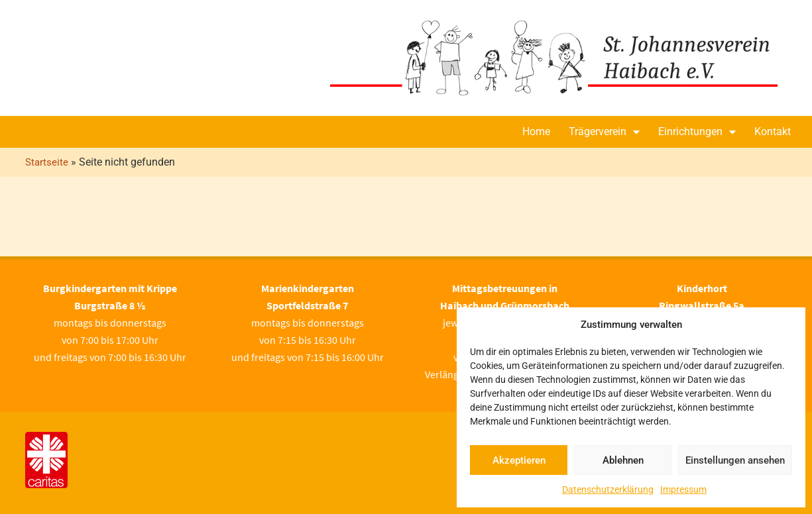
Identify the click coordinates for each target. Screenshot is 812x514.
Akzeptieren (519, 460)
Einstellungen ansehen (735, 460)
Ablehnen (623, 460)
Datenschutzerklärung (608, 489)
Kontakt (773, 131)
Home (536, 131)
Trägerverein (604, 132)
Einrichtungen (697, 132)
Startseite (47, 162)
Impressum (683, 489)
